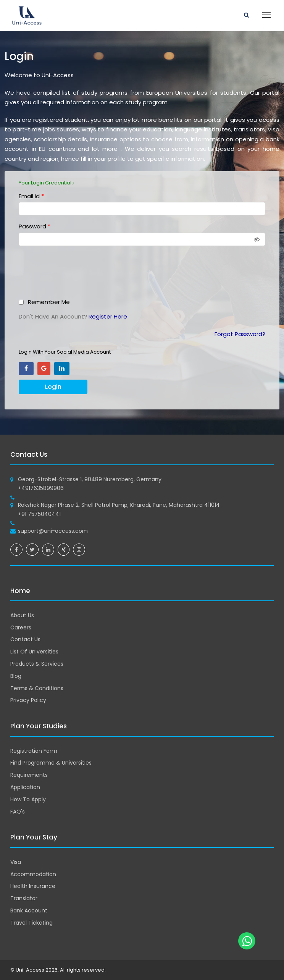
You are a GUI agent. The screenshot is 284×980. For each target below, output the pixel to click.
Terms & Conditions (37, 688)
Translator (24, 898)
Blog (16, 676)
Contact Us (25, 639)
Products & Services (37, 664)
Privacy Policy (28, 700)
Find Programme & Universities (51, 763)
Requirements (29, 775)
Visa (16, 862)
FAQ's (18, 812)
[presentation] (78, 275)
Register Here (108, 316)
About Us (22, 615)
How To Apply (28, 799)
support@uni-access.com (53, 531)
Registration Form (34, 751)
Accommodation (33, 874)
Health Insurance (33, 886)
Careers (21, 627)
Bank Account (29, 910)
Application (25, 787)
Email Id (31, 196)
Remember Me (49, 302)
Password (35, 226)
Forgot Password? (240, 334)
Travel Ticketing (31, 923)
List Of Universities (34, 652)
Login (53, 387)
